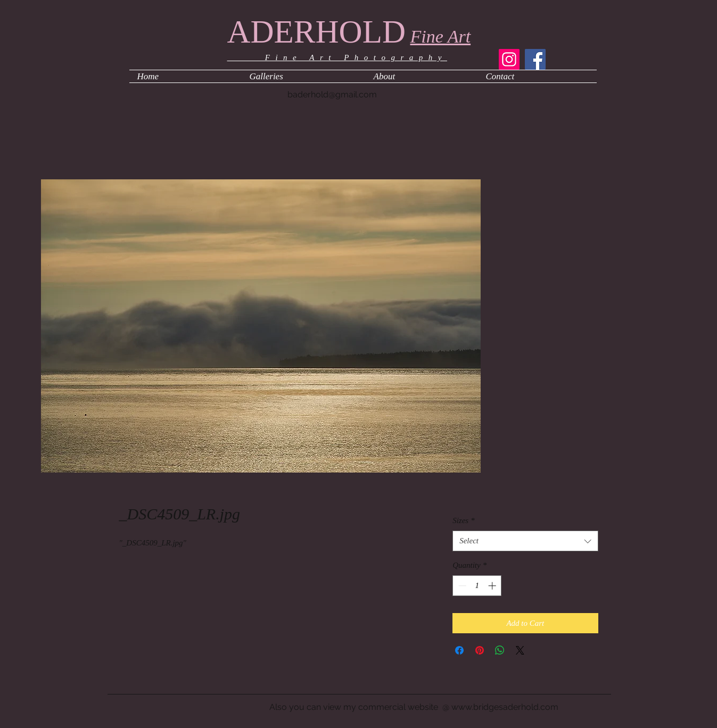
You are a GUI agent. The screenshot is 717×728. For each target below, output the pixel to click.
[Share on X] (520, 650)
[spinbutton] (477, 586)
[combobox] (525, 541)
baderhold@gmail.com (332, 94)
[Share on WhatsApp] (500, 650)
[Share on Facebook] (459, 650)
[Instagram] (509, 59)
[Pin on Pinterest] (480, 650)
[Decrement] (461, 586)
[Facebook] (535, 59)
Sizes (464, 520)
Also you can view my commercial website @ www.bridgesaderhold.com (414, 707)
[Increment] (493, 586)
